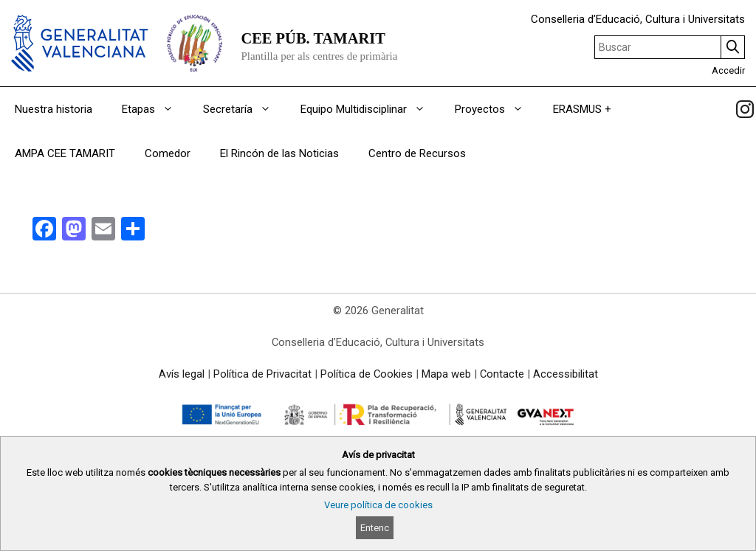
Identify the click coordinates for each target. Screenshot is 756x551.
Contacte (502, 374)
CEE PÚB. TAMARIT (313, 38)
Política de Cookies (367, 374)
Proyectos (496, 109)
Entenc (375, 528)
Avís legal (182, 374)
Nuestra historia (54, 109)
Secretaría (244, 109)
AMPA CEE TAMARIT (65, 153)
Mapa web (446, 374)
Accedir (728, 70)
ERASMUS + (582, 109)
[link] (745, 109)
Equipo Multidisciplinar (370, 109)
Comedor (168, 153)
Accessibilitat (566, 374)
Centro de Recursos (417, 153)
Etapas (155, 109)
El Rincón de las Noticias (279, 153)
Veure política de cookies (378, 505)
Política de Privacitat (262, 374)
